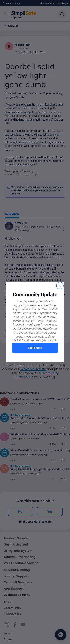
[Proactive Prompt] (35, 322)
